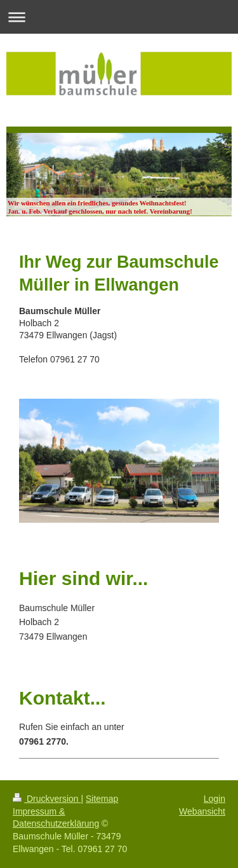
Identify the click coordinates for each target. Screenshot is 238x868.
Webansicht (202, 811)
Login (215, 799)
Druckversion (47, 799)
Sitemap (102, 799)
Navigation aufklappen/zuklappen (119, 17)
